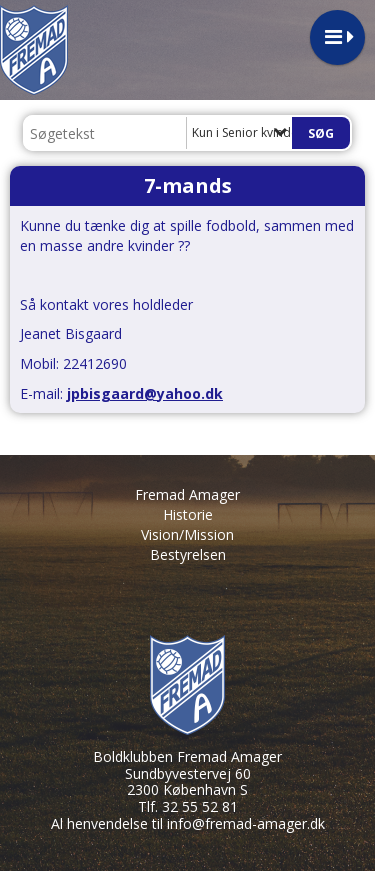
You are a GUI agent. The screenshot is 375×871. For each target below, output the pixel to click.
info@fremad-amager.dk (246, 823)
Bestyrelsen (188, 554)
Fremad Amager (187, 494)
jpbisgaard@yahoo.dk (145, 393)
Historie (188, 514)
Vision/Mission (187, 534)
